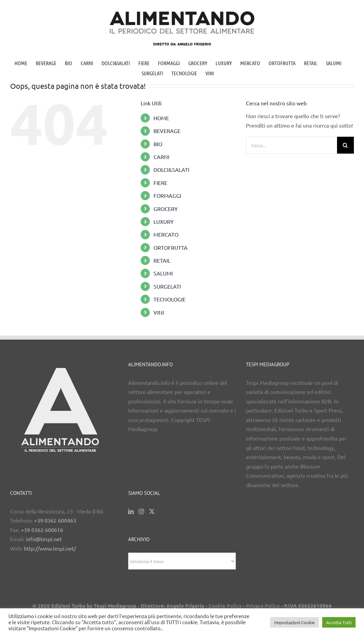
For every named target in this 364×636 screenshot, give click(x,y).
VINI (159, 312)
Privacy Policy (263, 606)
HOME (161, 118)
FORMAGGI (167, 195)
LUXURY (164, 221)
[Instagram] (141, 511)
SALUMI (163, 273)
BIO (158, 144)
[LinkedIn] (131, 511)
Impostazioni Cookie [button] (295, 622)
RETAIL (162, 260)
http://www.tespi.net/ (50, 548)
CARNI (161, 157)
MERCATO (166, 234)
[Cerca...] (291, 145)
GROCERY (166, 209)
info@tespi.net (44, 539)
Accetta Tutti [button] (339, 622)
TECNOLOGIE (170, 299)
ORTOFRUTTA (171, 247)
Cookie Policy (225, 606)
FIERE (160, 183)
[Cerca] (345, 145)
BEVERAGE (167, 131)
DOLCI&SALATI (171, 169)
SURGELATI (167, 286)
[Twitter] (152, 511)
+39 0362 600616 (42, 530)
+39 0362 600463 (55, 520)
